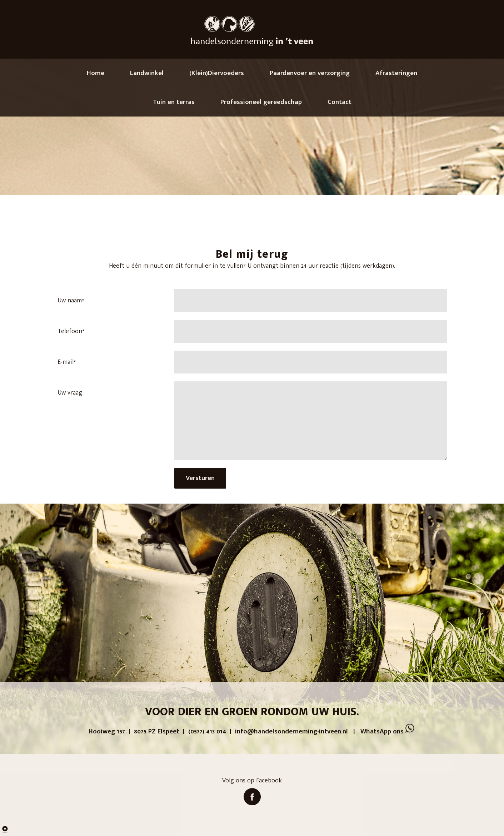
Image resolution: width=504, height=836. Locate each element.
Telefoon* (71, 331)
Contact (340, 102)
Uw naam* (71, 301)
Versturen (200, 478)
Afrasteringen (396, 73)
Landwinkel (147, 73)
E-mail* (67, 362)
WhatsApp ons (388, 731)
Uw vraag (70, 393)
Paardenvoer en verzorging (310, 73)
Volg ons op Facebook (252, 795)
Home (96, 73)
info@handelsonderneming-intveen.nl (291, 731)
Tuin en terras (174, 102)
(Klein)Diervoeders (217, 73)
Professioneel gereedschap (261, 102)
